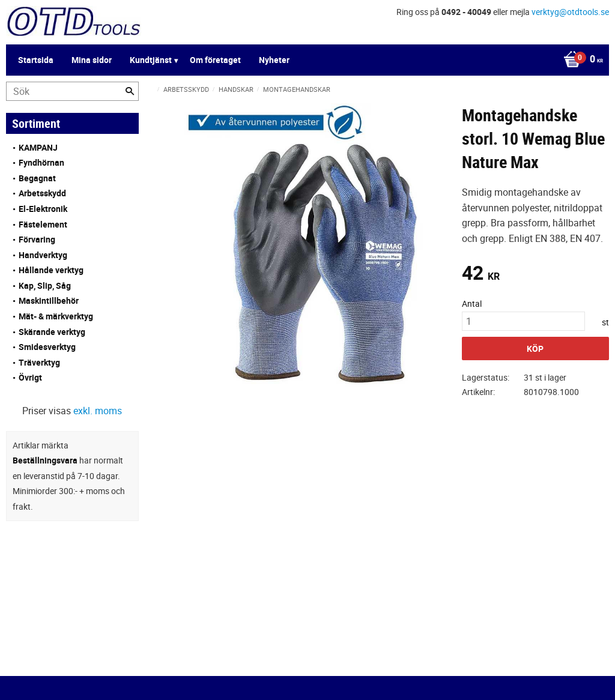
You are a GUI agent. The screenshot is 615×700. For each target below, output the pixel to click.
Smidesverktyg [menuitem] (47, 347)
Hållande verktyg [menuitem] (51, 270)
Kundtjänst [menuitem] (151, 60)
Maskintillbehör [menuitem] (49, 300)
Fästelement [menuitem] (43, 224)
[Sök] (130, 91)
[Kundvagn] (580, 60)
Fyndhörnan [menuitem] (41, 162)
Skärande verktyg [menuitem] (52, 332)
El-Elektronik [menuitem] (43, 209)
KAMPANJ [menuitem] (38, 147)
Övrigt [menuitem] (30, 377)
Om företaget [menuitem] (215, 60)
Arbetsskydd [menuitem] (42, 193)
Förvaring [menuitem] (37, 239)
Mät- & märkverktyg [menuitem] (56, 316)
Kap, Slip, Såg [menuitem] (45, 285)
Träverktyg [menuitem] (39, 362)
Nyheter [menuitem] (274, 60)
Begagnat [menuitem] (37, 178)
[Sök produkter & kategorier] (72, 91)
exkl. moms (98, 411)
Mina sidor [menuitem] (92, 60)
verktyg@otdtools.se (570, 12)
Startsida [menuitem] (36, 60)
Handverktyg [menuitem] (43, 255)
